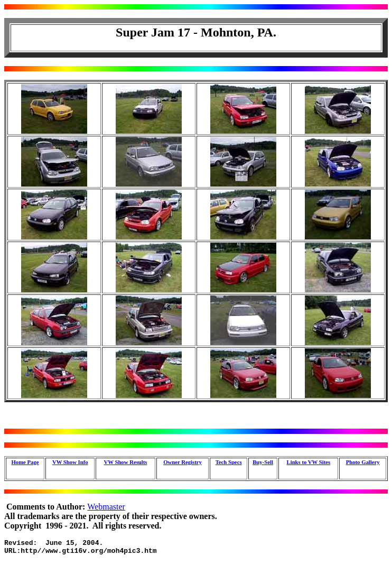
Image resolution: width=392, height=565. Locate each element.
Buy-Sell (263, 462)
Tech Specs (229, 462)
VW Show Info (70, 462)
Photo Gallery (363, 462)
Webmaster (106, 507)
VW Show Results (126, 462)
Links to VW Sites (309, 462)
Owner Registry (183, 462)
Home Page (25, 462)
